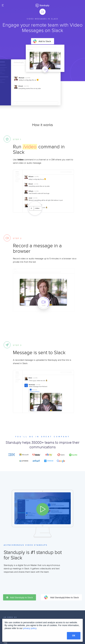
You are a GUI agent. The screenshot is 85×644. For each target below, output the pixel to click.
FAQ (5, 643)
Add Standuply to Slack (20, 597)
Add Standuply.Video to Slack (61, 597)
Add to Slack (42, 41)
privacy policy (30, 628)
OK (74, 636)
